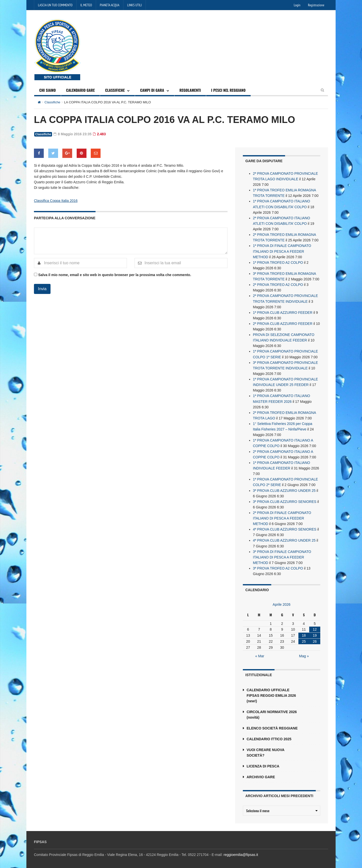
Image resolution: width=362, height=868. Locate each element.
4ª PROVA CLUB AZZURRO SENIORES (285, 527)
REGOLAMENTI (190, 90)
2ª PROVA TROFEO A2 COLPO (278, 284)
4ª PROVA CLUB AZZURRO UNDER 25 (284, 538)
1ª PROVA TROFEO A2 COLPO (278, 262)
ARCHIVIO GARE (261, 775)
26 (315, 639)
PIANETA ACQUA (110, 5)
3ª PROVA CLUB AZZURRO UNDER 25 (284, 489)
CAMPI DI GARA (152, 90)
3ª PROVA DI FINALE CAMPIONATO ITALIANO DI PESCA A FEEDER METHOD (282, 555)
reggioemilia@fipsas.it (241, 852)
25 (304, 639)
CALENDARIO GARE (80, 90)
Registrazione (316, 5)
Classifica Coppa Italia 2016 (56, 200)
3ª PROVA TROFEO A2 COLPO (278, 566)
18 (304, 633)
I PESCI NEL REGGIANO (228, 90)
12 (315, 627)
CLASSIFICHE (115, 90)
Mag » (304, 654)
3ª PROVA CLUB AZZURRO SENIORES (285, 500)
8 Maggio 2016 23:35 (73, 134)
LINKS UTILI (134, 5)
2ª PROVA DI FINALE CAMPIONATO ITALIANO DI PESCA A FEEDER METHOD (282, 516)
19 (315, 633)
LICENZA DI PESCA (263, 764)
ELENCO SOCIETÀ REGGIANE (272, 726)
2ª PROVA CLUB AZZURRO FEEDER (283, 323)
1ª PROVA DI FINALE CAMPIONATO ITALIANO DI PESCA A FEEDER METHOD (282, 251)
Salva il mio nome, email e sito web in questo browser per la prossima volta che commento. (115, 275)
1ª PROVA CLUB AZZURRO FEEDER (283, 312)
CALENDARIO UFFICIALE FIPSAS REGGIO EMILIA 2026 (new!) (271, 693)
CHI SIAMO (48, 90)
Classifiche (52, 102)
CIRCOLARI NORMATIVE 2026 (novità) (272, 712)
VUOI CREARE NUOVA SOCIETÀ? (265, 750)
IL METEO (86, 5)
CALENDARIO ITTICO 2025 (269, 737)
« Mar (260, 654)
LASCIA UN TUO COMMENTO (55, 5)
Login (297, 5)
